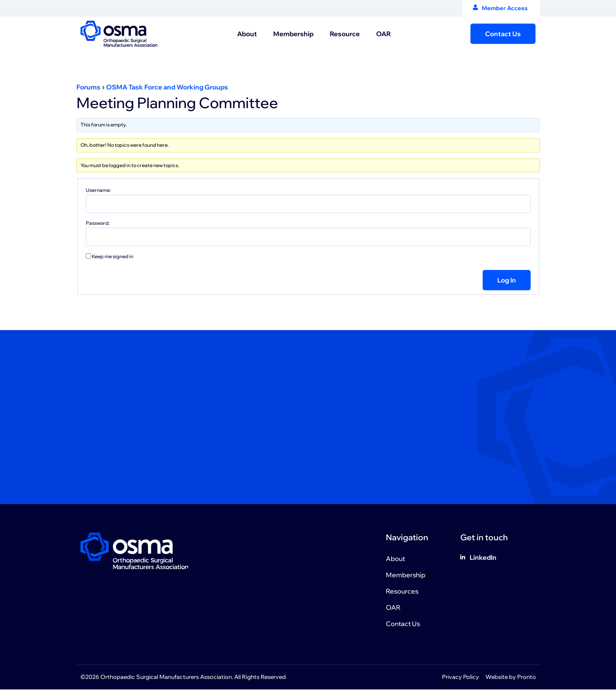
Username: (98, 190)
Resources (402, 591)
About (247, 34)
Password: (98, 223)
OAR (383, 34)
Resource (345, 34)
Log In (507, 280)
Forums (88, 87)
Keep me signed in (113, 257)
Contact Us (403, 624)
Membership (293, 34)
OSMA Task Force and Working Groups (167, 87)
